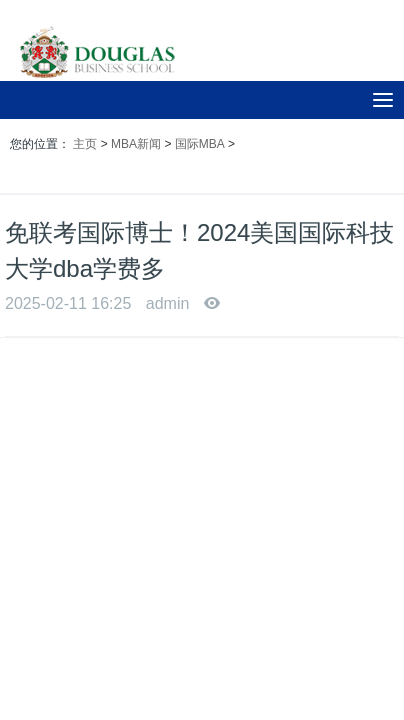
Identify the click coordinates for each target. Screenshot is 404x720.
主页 (85, 144)
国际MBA (200, 144)
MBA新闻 (136, 144)
